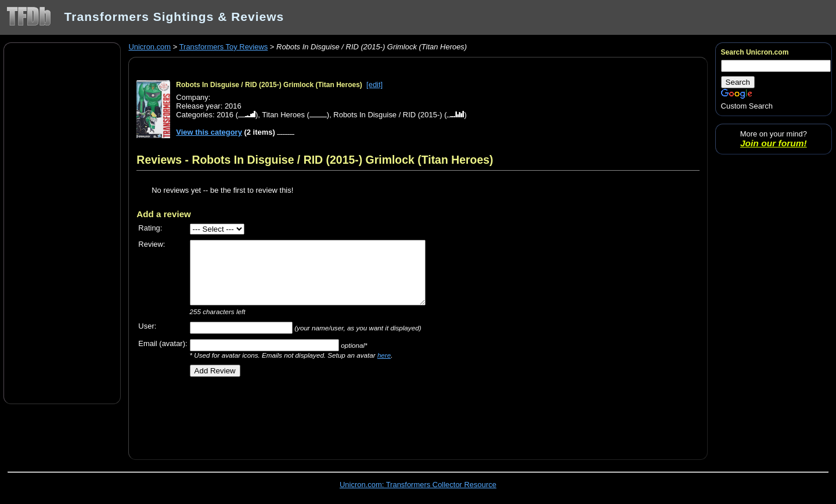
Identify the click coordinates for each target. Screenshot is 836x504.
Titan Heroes (283, 115)
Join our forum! (774, 143)
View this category (209, 132)
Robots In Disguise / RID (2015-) (388, 115)
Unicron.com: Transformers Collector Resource (418, 485)
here (384, 355)
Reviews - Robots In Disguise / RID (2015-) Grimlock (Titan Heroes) (315, 160)
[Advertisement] (62, 222)
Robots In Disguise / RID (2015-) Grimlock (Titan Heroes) (269, 85)
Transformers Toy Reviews (224, 47)
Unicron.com (149, 47)
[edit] (374, 84)
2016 (225, 115)
